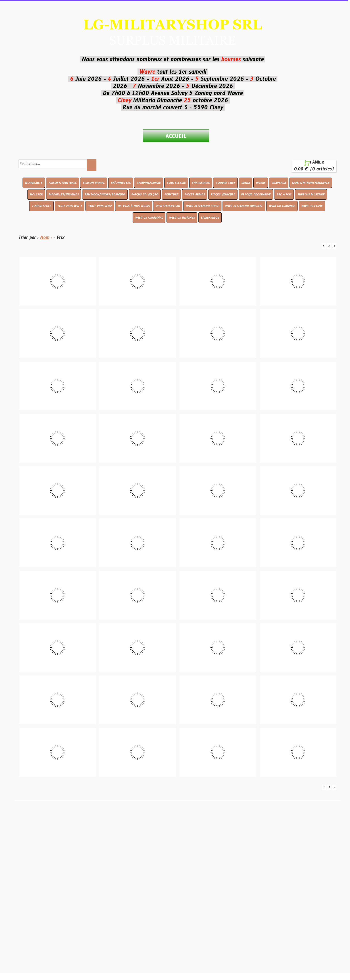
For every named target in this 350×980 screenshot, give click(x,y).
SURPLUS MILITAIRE (311, 194)
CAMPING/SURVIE (149, 183)
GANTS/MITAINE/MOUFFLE (311, 183)
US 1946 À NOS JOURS (134, 206)
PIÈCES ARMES (195, 194)
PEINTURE (171, 194)
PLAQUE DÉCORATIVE (256, 194)
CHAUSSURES (201, 183)
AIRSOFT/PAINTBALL (62, 183)
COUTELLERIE (176, 183)
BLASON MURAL (94, 183)
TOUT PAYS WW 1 (70, 206)
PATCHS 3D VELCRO (145, 194)
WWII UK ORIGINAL (282, 206)
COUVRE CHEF (225, 183)
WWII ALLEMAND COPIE (202, 206)
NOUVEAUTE (34, 183)
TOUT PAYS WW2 (100, 206)
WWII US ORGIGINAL (149, 218)
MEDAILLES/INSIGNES (64, 194)
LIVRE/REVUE (210, 218)
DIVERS (261, 183)
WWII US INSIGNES (182, 218)
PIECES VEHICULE (223, 194)
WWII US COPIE (312, 206)
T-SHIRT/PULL (41, 206)
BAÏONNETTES (121, 183)
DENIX (246, 183)
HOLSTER (36, 194)
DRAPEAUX (279, 183)
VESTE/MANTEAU (168, 206)
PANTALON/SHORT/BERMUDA (105, 194)
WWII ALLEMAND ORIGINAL (244, 206)
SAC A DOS (284, 194)
